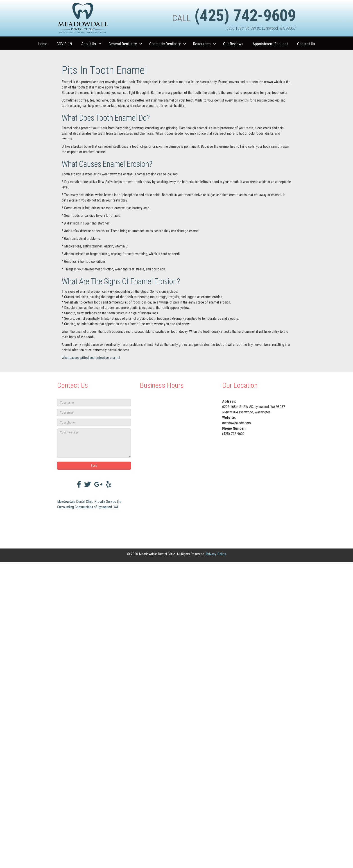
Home (43, 44)
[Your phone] (94, 422)
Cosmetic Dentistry (165, 44)
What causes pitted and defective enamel (91, 358)
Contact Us (306, 44)
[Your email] (94, 412)
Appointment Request (270, 44)
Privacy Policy (216, 554)
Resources (202, 44)
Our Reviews (233, 44)
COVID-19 (64, 44)
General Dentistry (123, 44)
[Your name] (94, 403)
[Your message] (94, 443)
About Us (89, 44)
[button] (100, 44)
